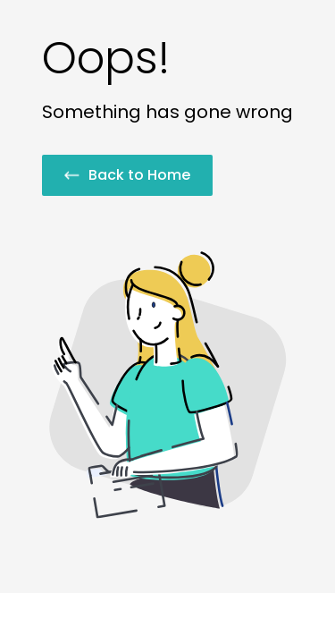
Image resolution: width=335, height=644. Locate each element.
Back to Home (127, 175)
